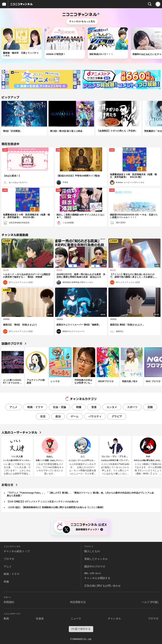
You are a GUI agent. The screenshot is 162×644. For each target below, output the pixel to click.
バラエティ (95, 416)
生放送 (40, 618)
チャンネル (114, 618)
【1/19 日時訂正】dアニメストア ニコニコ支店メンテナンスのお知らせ (42, 502)
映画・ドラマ (35, 407)
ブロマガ (9, 559)
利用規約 (9, 602)
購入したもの (92, 551)
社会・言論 (60, 407)
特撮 (79, 407)
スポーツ (132, 407)
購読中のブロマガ (95, 566)
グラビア (117, 416)
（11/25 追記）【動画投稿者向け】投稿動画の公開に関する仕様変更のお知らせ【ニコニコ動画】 (56, 507)
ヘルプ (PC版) (150, 602)
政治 (58, 416)
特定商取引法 (78, 602)
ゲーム (75, 416)
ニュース (76, 618)
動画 (6, 618)
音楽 (94, 407)
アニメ (13, 407)
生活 (43, 416)
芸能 (150, 407)
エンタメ (112, 407)
